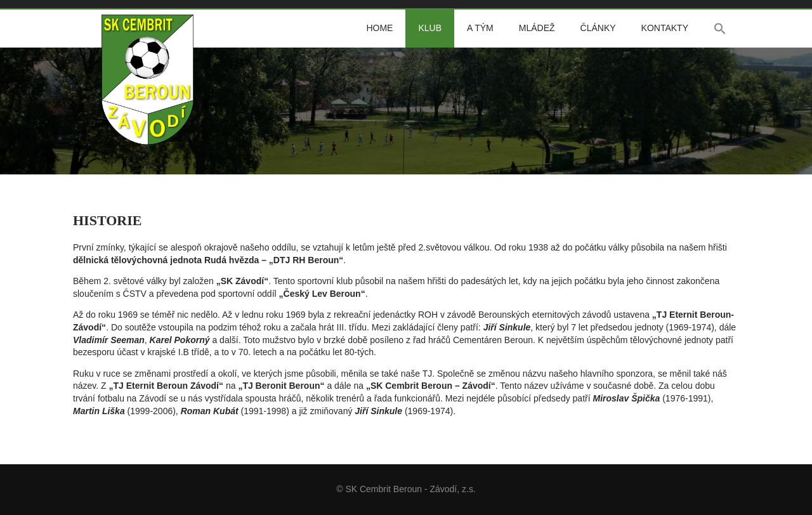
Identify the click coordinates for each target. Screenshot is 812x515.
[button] (720, 29)
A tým (480, 28)
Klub (430, 28)
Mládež (537, 28)
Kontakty (665, 28)
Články (598, 28)
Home (379, 28)
